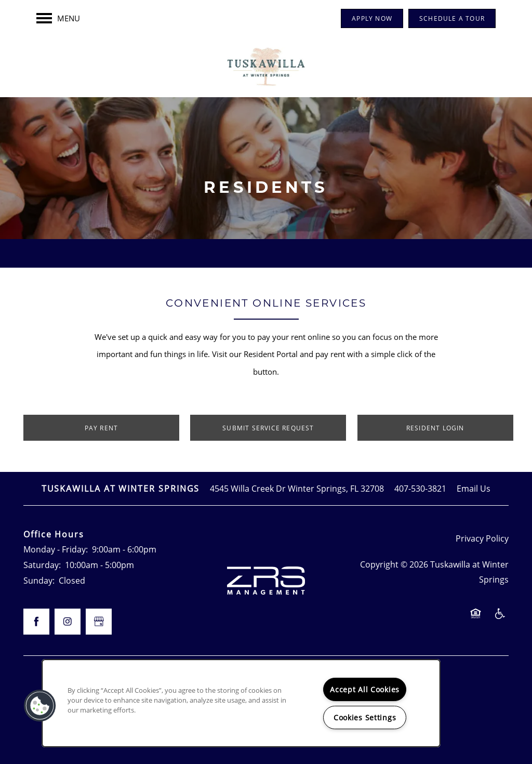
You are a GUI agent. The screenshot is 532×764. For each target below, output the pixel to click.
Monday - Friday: (56, 549)
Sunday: (39, 580)
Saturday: (42, 565)
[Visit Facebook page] (36, 622)
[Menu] (58, 18)
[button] (372, 18)
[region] (241, 703)
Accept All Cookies (365, 689)
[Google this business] (99, 622)
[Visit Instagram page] (68, 622)
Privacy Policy (482, 538)
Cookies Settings (365, 717)
